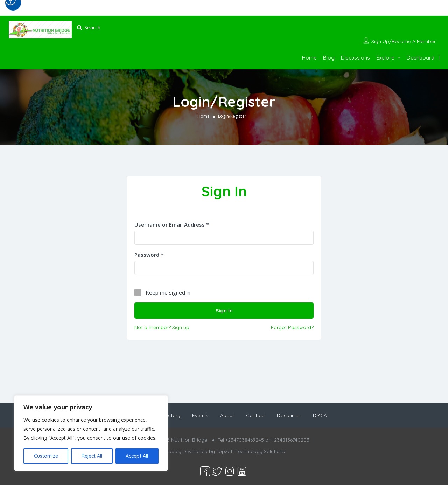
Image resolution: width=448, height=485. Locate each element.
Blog (329, 58)
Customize (46, 456)
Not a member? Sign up (162, 327)
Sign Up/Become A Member (404, 41)
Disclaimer (289, 415)
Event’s (200, 415)
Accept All (137, 456)
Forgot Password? (292, 327)
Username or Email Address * (172, 224)
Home (309, 58)
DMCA (320, 415)
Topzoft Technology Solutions (251, 451)
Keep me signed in (168, 292)
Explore (385, 58)
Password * (149, 255)
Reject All (92, 456)
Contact (255, 415)
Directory (170, 415)
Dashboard (421, 58)
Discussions (355, 58)
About (227, 415)
